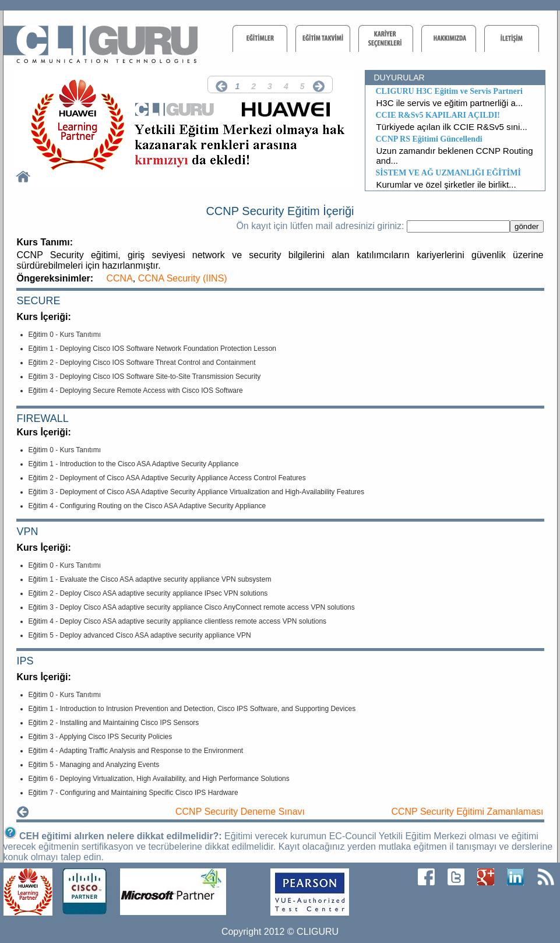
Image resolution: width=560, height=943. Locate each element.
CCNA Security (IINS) (183, 278)
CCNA (120, 278)
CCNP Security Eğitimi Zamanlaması (467, 812)
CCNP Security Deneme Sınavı (240, 812)
